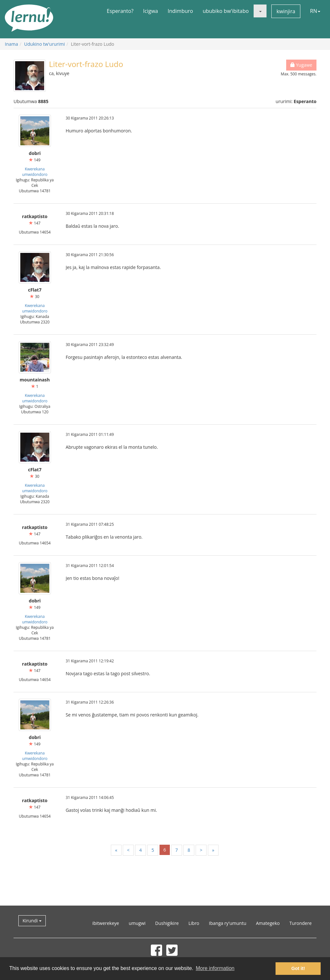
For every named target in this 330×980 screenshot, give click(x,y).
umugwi (137, 923)
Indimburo (180, 11)
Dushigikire (167, 923)
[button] (260, 11)
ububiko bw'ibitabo (226, 11)
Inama (11, 44)
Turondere (301, 923)
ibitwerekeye (106, 923)
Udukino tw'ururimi (44, 44)
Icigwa (150, 11)
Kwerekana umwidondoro (35, 172)
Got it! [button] (298, 968)
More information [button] (215, 968)
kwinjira (286, 11)
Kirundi (32, 921)
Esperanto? (120, 11)
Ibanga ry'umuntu (228, 923)
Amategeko (268, 923)
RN (315, 11)
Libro (194, 923)
